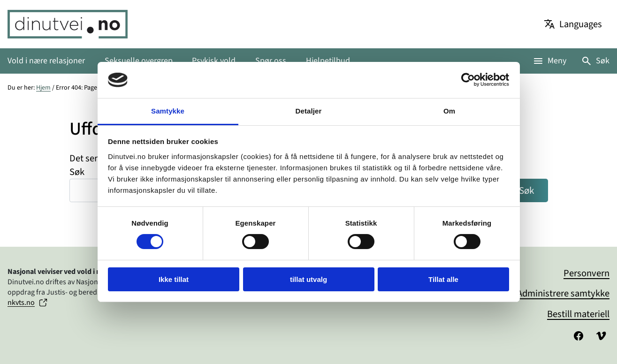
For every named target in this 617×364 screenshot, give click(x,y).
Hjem (43, 88)
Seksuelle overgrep (139, 61)
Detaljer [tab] (309, 111)
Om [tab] (449, 111)
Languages (581, 24)
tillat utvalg (308, 279)
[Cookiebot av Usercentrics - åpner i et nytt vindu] (468, 80)
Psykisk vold (214, 61)
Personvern (587, 273)
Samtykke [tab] (168, 111)
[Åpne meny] (549, 61)
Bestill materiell (578, 314)
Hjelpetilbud (328, 61)
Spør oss (271, 61)
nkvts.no (21, 303)
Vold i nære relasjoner (46, 61)
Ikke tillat (174, 279)
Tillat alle (443, 279)
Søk (603, 61)
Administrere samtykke (563, 293)
